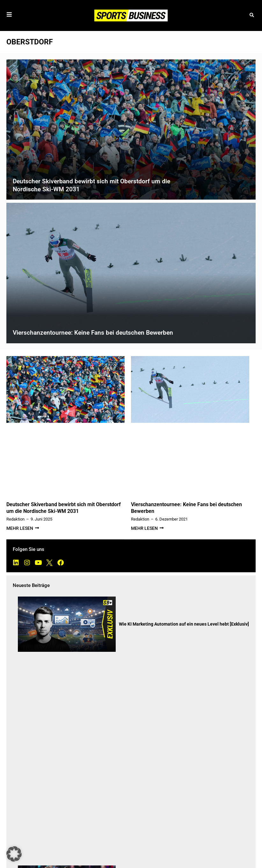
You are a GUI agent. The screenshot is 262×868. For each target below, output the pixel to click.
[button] (252, 15)
